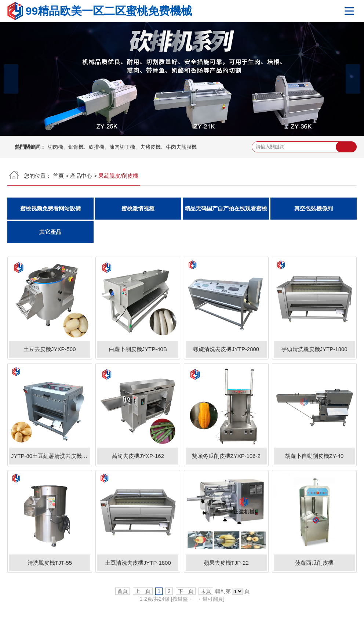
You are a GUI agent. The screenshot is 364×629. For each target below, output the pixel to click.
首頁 (58, 176)
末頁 (206, 592)
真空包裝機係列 (314, 209)
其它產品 (50, 232)
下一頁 (186, 592)
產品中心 (81, 176)
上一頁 (143, 592)
